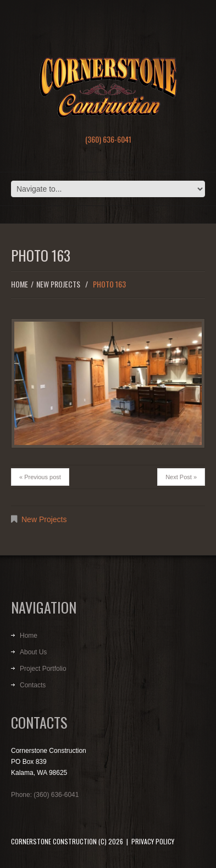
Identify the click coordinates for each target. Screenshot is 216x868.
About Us (33, 652)
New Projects (58, 284)
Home (20, 284)
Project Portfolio (43, 669)
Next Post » (181, 477)
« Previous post (40, 477)
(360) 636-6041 (108, 139)
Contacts (33, 685)
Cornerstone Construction (54, 841)
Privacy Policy (153, 841)
